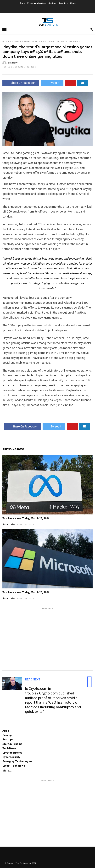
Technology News (68, 42)
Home (22, 3)
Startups (52, 3)
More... (7, 771)
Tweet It (52, 83)
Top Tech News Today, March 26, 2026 (26, 592)
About (73, 3)
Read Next (33, 679)
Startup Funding (12, 744)
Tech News (9, 748)
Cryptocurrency (12, 753)
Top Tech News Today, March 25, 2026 (26, 518)
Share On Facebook (21, 83)
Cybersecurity (11, 757)
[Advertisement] (47, 639)
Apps (6, 731)
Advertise (63, 3)
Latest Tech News (14, 766)
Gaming (17, 42)
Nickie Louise (9, 524)
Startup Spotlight (44, 42)
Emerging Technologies (17, 761)
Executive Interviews (37, 3)
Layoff (26, 42)
